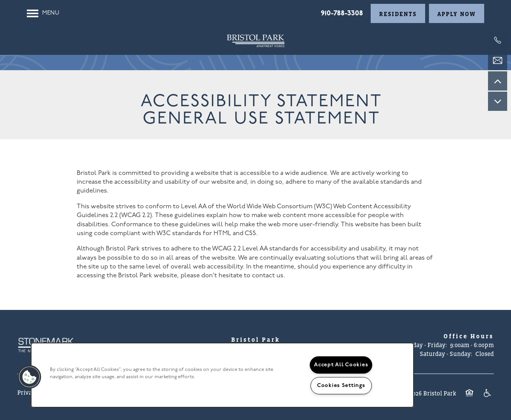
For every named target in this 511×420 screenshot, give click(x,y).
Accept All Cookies (341, 365)
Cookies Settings (341, 386)
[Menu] (43, 13)
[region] (222, 375)
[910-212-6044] (498, 40)
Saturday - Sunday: (446, 354)
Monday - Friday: (424, 345)
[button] (398, 13)
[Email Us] (498, 61)
